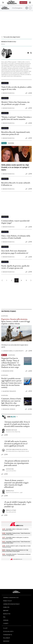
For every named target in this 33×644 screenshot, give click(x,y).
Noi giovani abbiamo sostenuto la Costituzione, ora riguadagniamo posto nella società (17, 463)
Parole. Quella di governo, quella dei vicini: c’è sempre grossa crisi (15, 267)
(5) (30, 174)
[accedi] (30, 3)
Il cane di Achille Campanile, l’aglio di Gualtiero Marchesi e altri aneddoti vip (18, 504)
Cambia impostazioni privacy (11, 604)
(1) (6, 515)
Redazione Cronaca (8, 409)
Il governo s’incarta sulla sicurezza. (14, 319)
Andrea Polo (10, 491)
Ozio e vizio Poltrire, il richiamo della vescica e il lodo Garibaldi (16, 237)
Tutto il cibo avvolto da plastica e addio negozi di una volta (16, 88)
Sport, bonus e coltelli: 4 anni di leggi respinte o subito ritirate (16, 322)
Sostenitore (10, 469)
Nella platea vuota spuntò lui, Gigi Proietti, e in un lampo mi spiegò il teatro (15, 167)
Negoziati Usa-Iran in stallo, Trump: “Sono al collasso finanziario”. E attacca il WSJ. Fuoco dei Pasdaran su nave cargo (11, 363)
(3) (30, 391)
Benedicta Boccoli (8, 93)
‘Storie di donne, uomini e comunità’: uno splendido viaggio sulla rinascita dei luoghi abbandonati (16, 484)
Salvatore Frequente (9, 391)
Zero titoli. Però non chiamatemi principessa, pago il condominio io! (15, 252)
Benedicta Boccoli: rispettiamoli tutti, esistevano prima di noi (16, 133)
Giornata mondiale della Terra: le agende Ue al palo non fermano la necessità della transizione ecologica (17, 424)
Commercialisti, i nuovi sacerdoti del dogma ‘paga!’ (15, 222)
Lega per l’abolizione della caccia (17, 449)
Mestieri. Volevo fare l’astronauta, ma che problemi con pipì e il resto (15, 103)
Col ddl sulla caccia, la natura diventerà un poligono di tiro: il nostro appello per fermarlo (16, 443)
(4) (30, 351)
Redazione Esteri (7, 371)
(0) (30, 93)
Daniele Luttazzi (11, 510)
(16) (30, 409)
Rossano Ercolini (11, 430)
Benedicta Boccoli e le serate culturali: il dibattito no (16, 184)
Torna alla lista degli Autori (11, 37)
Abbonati (23, 3)
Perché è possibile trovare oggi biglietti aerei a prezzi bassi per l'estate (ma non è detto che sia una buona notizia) (11, 383)
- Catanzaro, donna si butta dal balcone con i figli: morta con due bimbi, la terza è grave (15, 551)
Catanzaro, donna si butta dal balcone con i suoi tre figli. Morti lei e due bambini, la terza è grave (11, 402)
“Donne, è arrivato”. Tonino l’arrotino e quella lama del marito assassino (16, 118)
